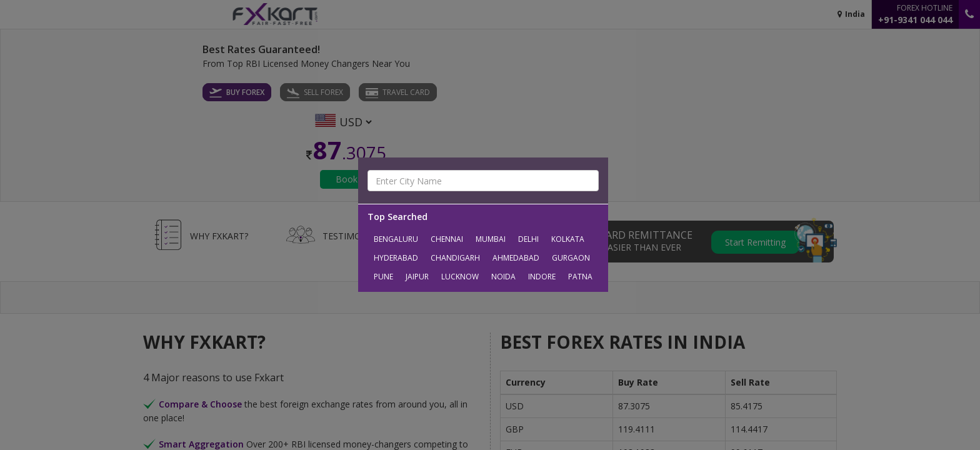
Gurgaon (571, 258)
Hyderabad (396, 258)
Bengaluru (396, 239)
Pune (383, 277)
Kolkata (568, 239)
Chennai (447, 239)
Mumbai (491, 239)
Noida (503, 277)
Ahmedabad (516, 258)
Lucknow (460, 277)
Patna (580, 277)
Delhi (528, 239)
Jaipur (417, 277)
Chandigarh (455, 258)
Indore (542, 277)
